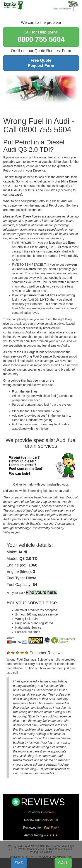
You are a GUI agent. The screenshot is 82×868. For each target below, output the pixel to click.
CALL (63, 863)
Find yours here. (42, 592)
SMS (19, 863)
